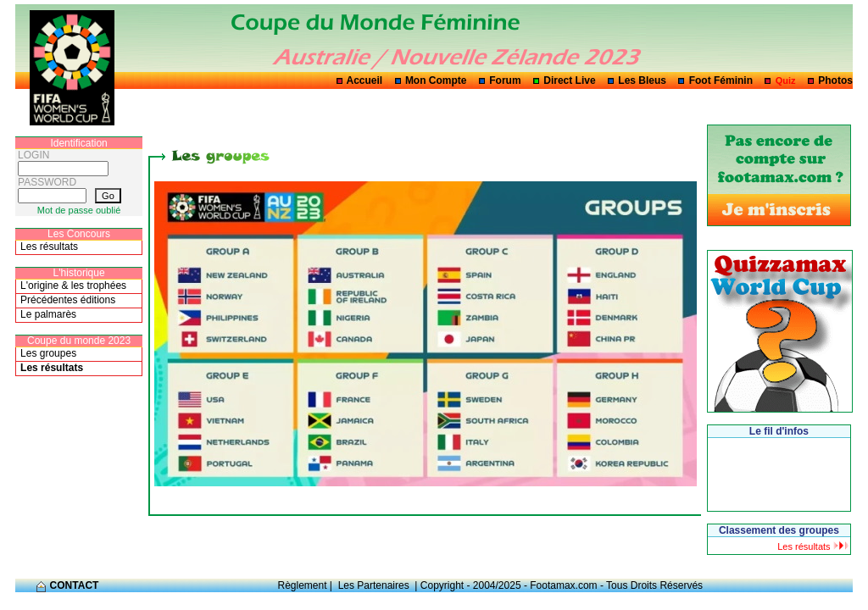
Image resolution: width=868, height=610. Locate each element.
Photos (835, 80)
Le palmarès (48, 314)
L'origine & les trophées (73, 286)
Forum (505, 80)
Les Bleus (642, 80)
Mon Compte (436, 80)
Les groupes (48, 353)
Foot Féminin (721, 80)
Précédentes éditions (68, 300)
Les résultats (49, 247)
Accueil (365, 80)
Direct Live (569, 80)
